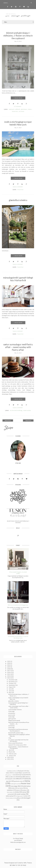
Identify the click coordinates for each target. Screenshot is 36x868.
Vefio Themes (28, 863)
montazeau (11, 726)
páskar (25, 790)
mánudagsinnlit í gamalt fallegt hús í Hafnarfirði (18, 279)
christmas (19, 777)
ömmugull (27, 798)
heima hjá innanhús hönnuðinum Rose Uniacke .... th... (19, 723)
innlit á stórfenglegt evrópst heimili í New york (18, 123)
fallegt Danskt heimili (14, 721)
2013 (9, 678)
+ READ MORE (18, 98)
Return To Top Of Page (18, 865)
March (11, 752)
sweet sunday (27, 410)
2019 (9, 667)
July (10, 689)
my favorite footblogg (16, 410)
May (10, 693)
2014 (9, 676)
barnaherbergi (17, 775)
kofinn (13, 788)
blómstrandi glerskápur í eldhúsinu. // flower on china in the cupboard (18, 36)
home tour (15, 111)
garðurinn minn (18, 781)
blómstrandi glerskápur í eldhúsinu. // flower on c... (19, 695)
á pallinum (18, 798)
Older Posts (28, 421)
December (12, 680)
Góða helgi (11, 711)
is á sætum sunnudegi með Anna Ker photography (18, 741)
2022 (9, 665)
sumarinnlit (11, 794)
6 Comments (18, 106)
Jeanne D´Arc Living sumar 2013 (17, 745)
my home (22, 111)
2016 (9, 672)
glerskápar (24, 109)
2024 (9, 663)
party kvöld (12, 715)
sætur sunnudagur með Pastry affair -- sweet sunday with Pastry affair (18, 347)
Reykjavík (21, 771)
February (11, 754)
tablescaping (9, 796)
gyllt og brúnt (12, 719)
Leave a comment (18, 187)
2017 (9, 671)
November (12, 682)
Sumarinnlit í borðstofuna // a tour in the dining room (18, 637)
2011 (9, 759)
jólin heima (27, 786)
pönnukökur (12, 713)
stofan (17, 792)
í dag (10, 738)
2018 (9, 669)
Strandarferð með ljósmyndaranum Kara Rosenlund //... (18, 730)
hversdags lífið (15, 786)
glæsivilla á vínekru (18, 200)
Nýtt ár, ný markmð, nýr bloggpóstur (18, 605)
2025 (9, 661)
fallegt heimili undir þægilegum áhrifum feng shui (19, 735)
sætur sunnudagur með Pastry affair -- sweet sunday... (19, 707)
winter (26, 796)
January (11, 756)
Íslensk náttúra (10, 798)
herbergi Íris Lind (15, 784)
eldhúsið (18, 109)
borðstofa (27, 775)
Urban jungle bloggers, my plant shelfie (18, 573)
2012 (9, 757)
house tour (20, 190)
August (11, 687)
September (12, 685)
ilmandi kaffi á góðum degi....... (17, 733)
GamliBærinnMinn (12, 771)
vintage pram (19, 796)
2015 (9, 674)
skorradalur (10, 792)
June (10, 691)
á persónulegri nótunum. (15, 710)
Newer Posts (8, 421)
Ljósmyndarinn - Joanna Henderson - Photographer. (19, 748)
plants (18, 790)
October (11, 683)
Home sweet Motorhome (15, 743)
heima (30, 109)
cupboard (11, 109)
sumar (24, 792)
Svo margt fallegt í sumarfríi (20, 773)
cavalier (11, 777)
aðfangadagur (8, 775)
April (10, 750)
